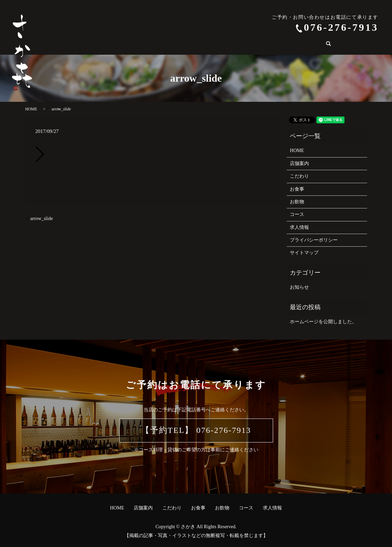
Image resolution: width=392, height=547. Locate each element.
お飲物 (215, 45)
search (295, 44)
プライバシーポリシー (314, 240)
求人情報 (269, 45)
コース (241, 45)
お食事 (189, 45)
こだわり (161, 45)
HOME (102, 45)
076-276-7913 (341, 27)
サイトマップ (304, 253)
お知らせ (299, 287)
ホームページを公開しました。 (323, 322)
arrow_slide (42, 218)
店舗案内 (130, 45)
